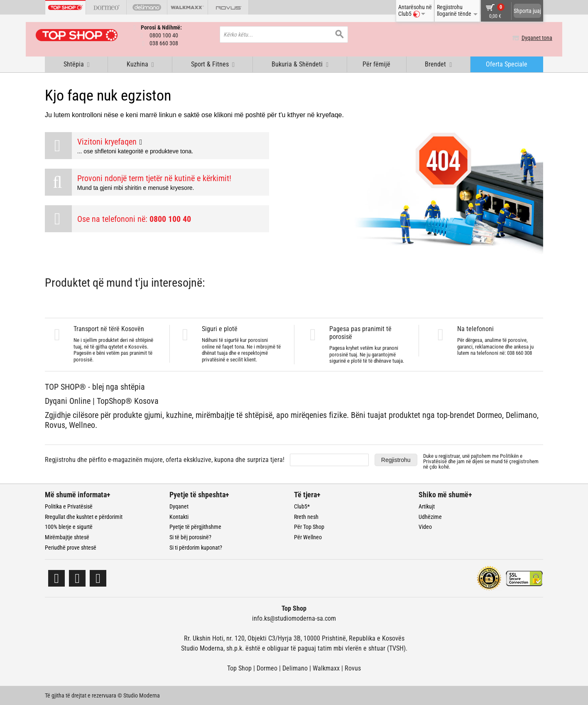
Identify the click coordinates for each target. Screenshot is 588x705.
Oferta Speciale (507, 64)
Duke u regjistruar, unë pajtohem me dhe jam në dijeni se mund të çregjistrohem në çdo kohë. (481, 461)
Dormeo (267, 668)
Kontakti (179, 516)
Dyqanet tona (528, 38)
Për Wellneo (308, 537)
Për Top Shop (309, 526)
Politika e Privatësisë (69, 506)
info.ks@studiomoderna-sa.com (294, 618)
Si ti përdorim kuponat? (196, 547)
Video (425, 526)
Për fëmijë (376, 64)
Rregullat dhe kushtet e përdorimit (84, 516)
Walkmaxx (326, 668)
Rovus (353, 668)
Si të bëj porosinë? (190, 537)
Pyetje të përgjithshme (195, 526)
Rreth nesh (306, 516)
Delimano (295, 668)
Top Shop (239, 668)
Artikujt (427, 506)
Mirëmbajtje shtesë (67, 537)
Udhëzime (430, 516)
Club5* (302, 506)
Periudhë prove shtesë (71, 547)
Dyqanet (179, 506)
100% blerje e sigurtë (69, 526)
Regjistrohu (396, 459)
